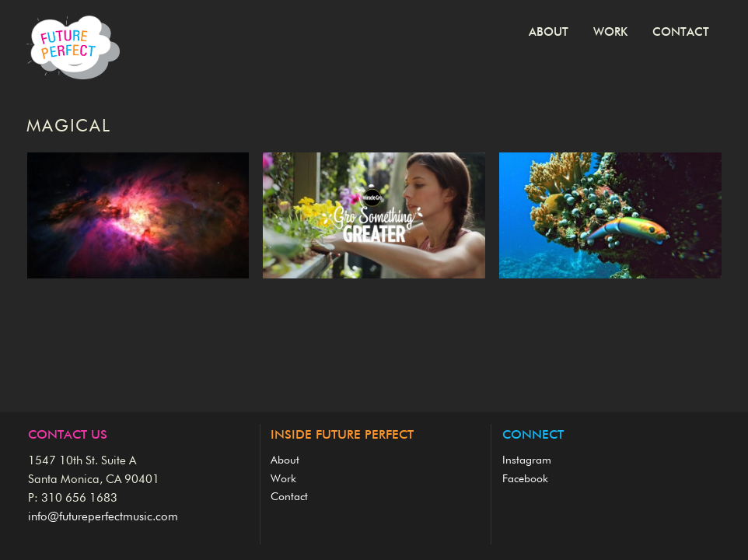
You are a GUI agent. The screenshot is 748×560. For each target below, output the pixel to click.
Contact (681, 32)
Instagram (527, 460)
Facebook (525, 479)
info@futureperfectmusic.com (103, 517)
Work (610, 32)
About (549, 32)
